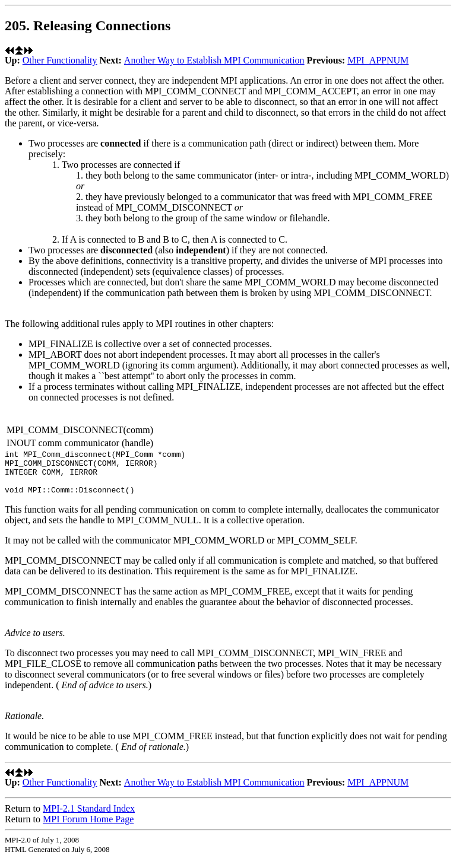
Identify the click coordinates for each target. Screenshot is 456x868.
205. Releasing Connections (88, 26)
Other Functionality (60, 60)
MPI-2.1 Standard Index (89, 817)
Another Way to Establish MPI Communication (214, 60)
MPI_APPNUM (378, 60)
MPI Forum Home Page (88, 828)
